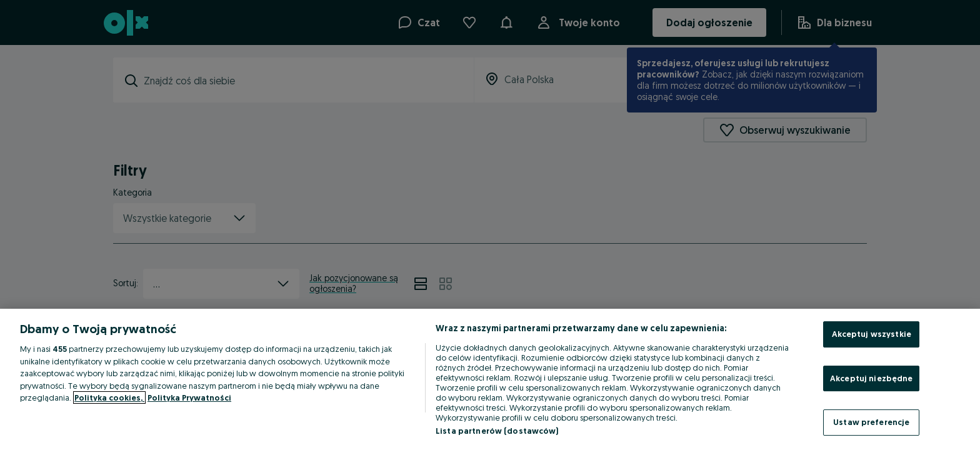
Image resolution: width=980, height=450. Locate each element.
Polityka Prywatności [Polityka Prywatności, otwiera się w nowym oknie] (189, 397)
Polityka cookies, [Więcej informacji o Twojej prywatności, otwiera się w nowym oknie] (109, 397)
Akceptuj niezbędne (871, 378)
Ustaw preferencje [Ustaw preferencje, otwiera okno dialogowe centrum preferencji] (871, 422)
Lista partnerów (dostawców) (497, 431)
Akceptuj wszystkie (872, 334)
